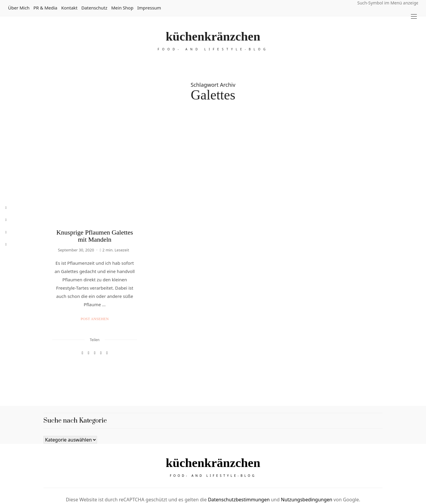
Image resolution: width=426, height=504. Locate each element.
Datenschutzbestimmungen (239, 472)
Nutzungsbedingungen (306, 472)
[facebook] (6, 208)
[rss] (6, 244)
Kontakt (69, 8)
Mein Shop (122, 8)
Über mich (19, 8)
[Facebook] (82, 323)
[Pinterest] (89, 323)
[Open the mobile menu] (414, 16)
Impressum (149, 8)
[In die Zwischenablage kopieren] (107, 323)
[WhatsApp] (101, 323)
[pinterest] (6, 220)
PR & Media (45, 8)
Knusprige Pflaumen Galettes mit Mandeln (95, 206)
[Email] (95, 323)
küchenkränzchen (213, 36)
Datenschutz (94, 8)
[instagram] (6, 232)
